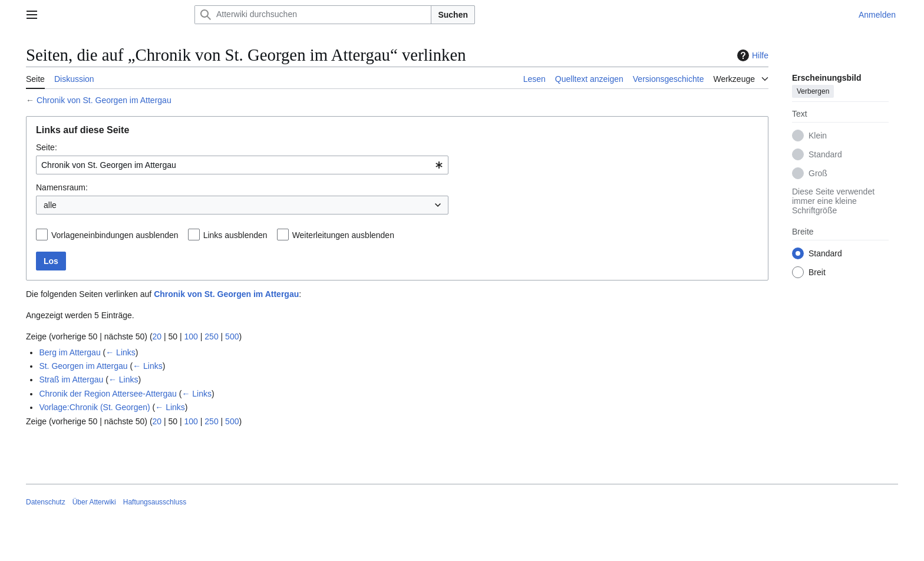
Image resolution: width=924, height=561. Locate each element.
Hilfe (751, 55)
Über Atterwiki (94, 502)
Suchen (453, 15)
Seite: (47, 147)
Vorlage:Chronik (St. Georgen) (94, 407)
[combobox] (242, 165)
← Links (121, 352)
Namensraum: (62, 187)
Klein (818, 136)
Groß (818, 173)
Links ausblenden (235, 235)
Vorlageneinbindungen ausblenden (115, 235)
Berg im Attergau (70, 352)
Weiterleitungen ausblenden (343, 235)
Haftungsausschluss (155, 502)
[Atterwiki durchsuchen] (313, 15)
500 (232, 336)
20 (157, 336)
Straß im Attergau (71, 379)
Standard (825, 154)
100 (191, 336)
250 (211, 336)
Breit (817, 272)
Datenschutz (46, 502)
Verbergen (813, 91)
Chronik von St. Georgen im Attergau (104, 100)
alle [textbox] (50, 205)
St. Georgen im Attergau (83, 366)
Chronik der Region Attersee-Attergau (108, 394)
